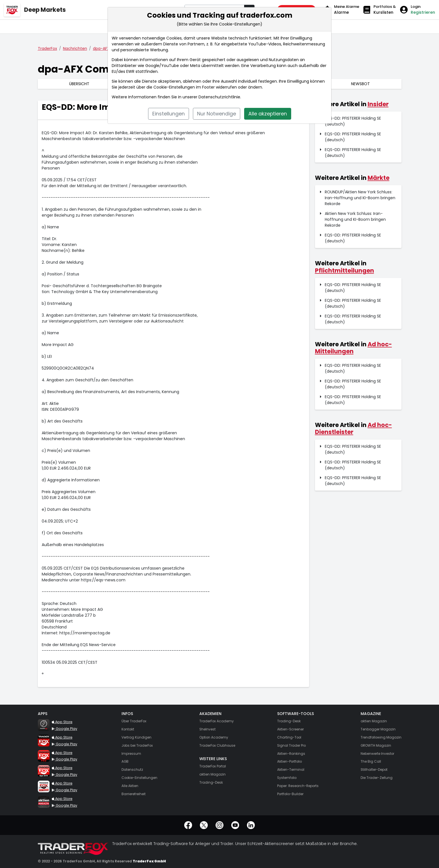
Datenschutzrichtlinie (219, 97)
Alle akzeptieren (268, 114)
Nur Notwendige (217, 114)
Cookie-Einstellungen (174, 87)
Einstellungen (169, 114)
